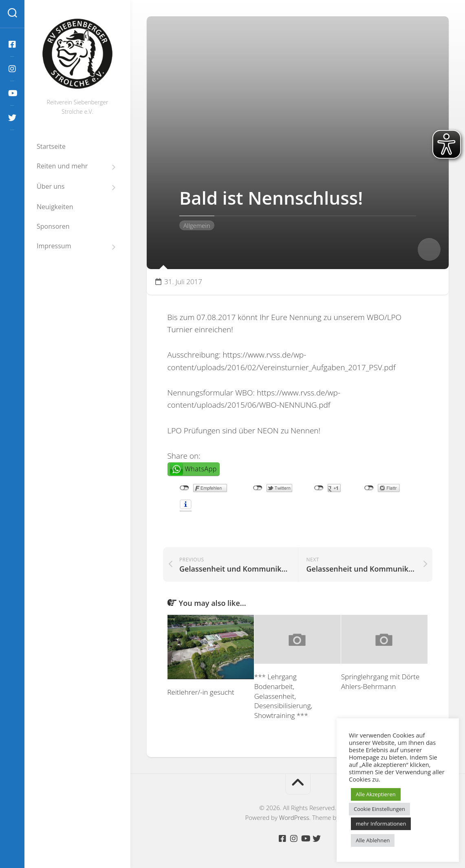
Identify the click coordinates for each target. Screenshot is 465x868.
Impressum (54, 246)
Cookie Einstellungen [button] (379, 809)
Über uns (51, 187)
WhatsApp (201, 469)
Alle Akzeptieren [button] (376, 794)
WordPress (294, 817)
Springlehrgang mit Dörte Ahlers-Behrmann (380, 681)
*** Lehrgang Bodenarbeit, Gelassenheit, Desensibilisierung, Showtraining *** (283, 696)
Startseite (51, 146)
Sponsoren (53, 226)
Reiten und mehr (62, 166)
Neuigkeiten (55, 207)
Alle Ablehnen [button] (373, 840)
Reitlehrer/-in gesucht (201, 692)
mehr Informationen (381, 824)
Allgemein (197, 225)
